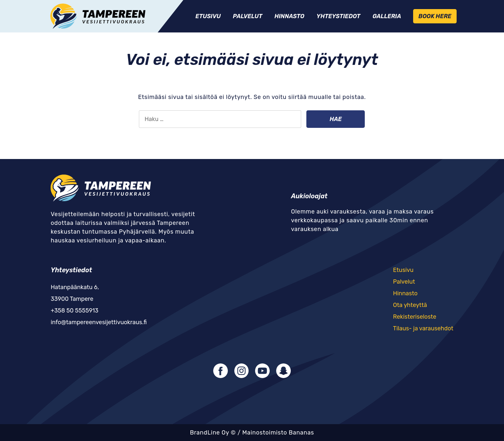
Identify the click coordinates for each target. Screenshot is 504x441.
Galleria (387, 16)
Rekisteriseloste (415, 317)
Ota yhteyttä (410, 305)
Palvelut (248, 16)
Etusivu (208, 16)
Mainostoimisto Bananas (278, 433)
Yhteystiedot (338, 16)
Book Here (435, 16)
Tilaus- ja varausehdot (423, 328)
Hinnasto (289, 16)
